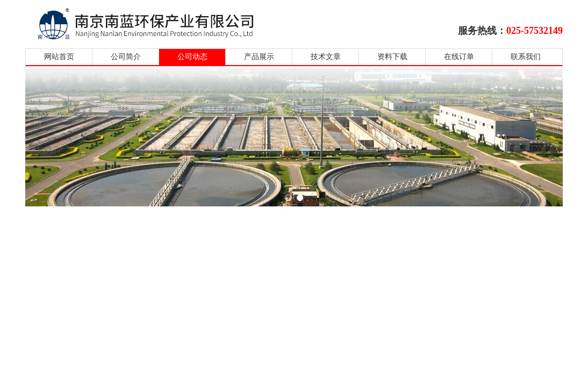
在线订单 (459, 57)
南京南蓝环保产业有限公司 (156, 23)
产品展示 (259, 57)
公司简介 (126, 57)
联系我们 (526, 57)
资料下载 (392, 57)
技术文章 (326, 57)
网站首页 (59, 57)
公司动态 (192, 57)
